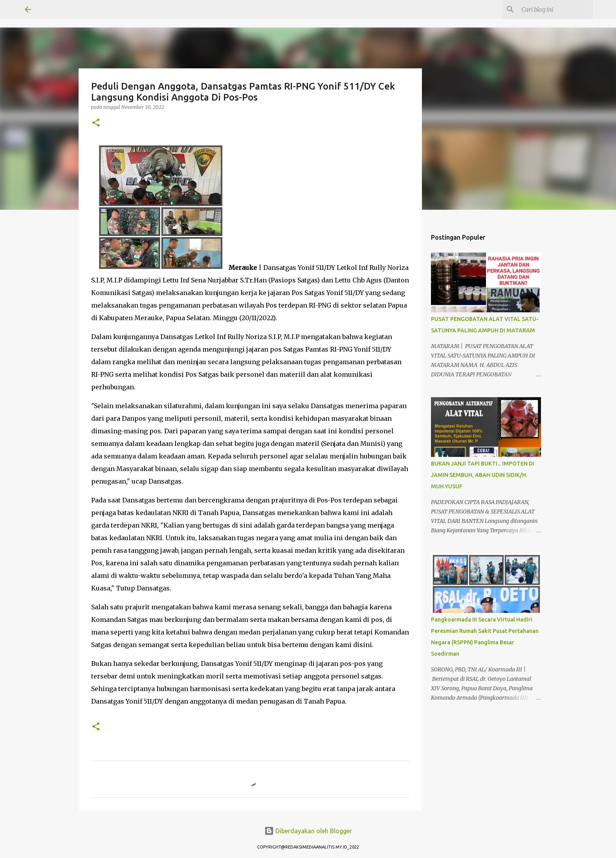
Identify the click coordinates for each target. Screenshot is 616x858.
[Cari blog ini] (552, 9)
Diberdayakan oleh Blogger (308, 831)
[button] (96, 123)
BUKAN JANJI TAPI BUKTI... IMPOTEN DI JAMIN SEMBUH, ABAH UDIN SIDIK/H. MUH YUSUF (483, 475)
